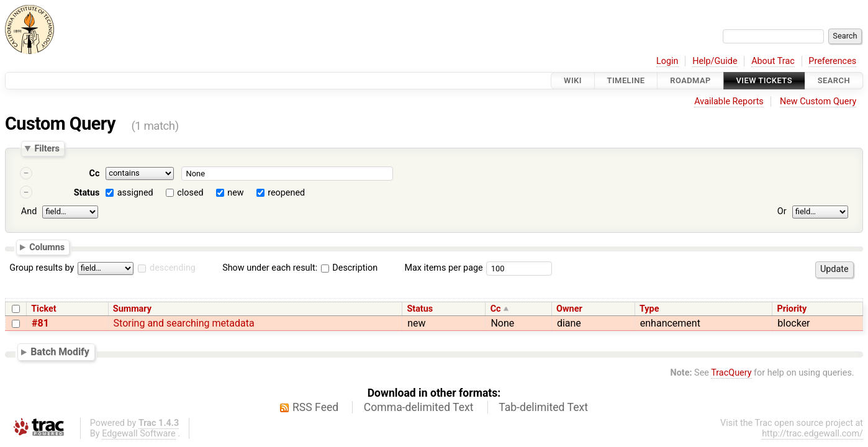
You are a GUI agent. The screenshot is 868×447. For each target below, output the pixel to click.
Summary (132, 309)
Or (782, 211)
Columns (47, 246)
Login (667, 61)
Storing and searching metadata (184, 323)
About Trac (773, 61)
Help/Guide (715, 61)
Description (349, 268)
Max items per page (443, 268)
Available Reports (729, 102)
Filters (47, 148)
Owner (569, 309)
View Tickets (764, 80)
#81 (40, 323)
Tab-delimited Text (543, 407)
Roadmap (690, 80)
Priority (792, 309)
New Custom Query (818, 102)
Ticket (43, 309)
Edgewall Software (139, 434)
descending (173, 268)
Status (87, 193)
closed (190, 193)
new (235, 193)
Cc (95, 174)
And (29, 211)
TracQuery (731, 373)
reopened (286, 193)
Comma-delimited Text (419, 407)
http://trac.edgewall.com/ (812, 434)
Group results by (42, 268)
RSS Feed (315, 407)
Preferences (832, 61)
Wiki (573, 80)
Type (649, 309)
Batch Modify (60, 352)
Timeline (626, 80)
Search (834, 80)
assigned (135, 193)
